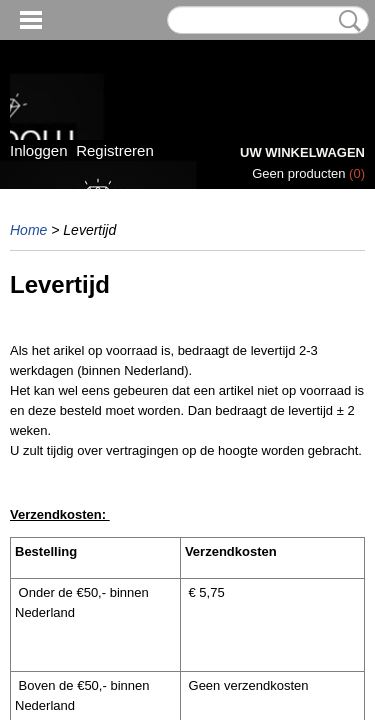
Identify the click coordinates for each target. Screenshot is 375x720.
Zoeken (346, 21)
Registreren (115, 150)
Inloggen (39, 150)
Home (28, 230)
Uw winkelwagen (302, 152)
